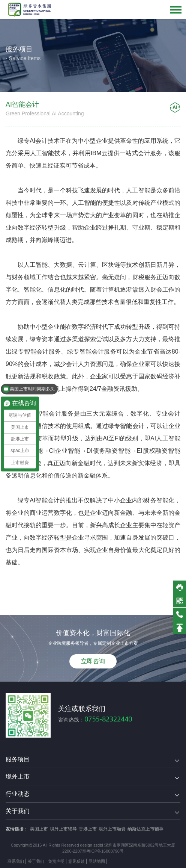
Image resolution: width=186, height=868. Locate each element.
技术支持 (117, 861)
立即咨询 (93, 661)
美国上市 (39, 829)
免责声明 (56, 861)
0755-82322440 (108, 719)
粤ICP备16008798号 (105, 851)
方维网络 (137, 861)
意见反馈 (76, 861)
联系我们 (16, 861)
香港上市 (88, 829)
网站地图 (97, 861)
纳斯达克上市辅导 (145, 829)
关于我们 (36, 861)
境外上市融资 (112, 829)
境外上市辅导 (63, 829)
